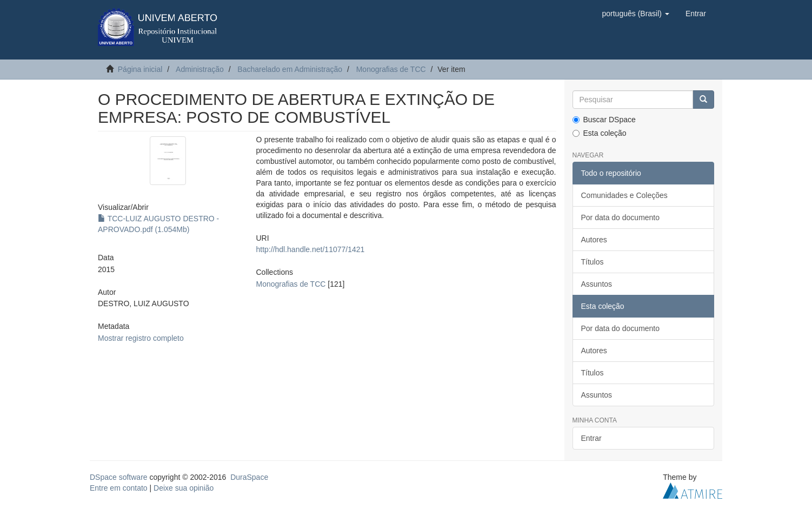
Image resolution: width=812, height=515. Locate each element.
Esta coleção (600, 133)
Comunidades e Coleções (624, 195)
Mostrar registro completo (141, 338)
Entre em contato (119, 488)
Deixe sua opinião (184, 488)
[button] (635, 14)
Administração (200, 69)
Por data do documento (621, 217)
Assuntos (597, 284)
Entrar (591, 438)
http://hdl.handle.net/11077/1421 (310, 249)
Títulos (593, 262)
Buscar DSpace (604, 120)
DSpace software (119, 477)
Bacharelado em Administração (290, 69)
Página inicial (140, 69)
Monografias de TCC (391, 69)
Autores (594, 240)
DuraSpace (249, 477)
